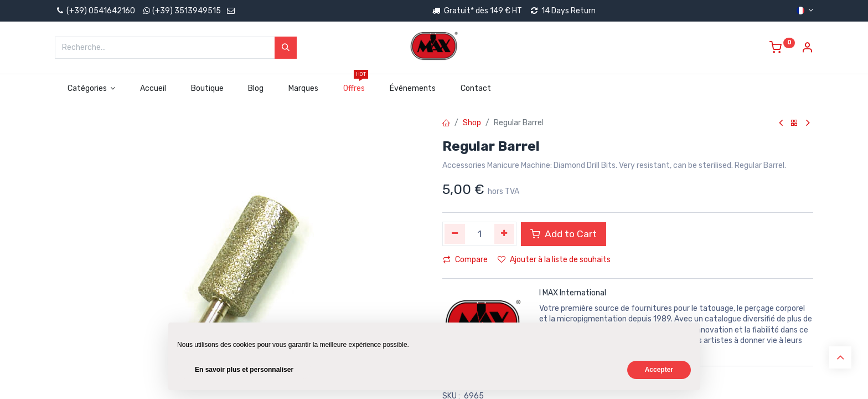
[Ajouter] (505, 234)
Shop (472, 123)
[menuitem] (153, 89)
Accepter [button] (659, 370)
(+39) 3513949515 (187, 11)
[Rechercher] (286, 48)
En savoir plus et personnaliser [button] (244, 370)
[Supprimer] (455, 234)
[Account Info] (807, 49)
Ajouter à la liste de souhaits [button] (554, 260)
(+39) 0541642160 (95, 11)
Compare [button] (465, 260)
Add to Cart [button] (564, 234)
